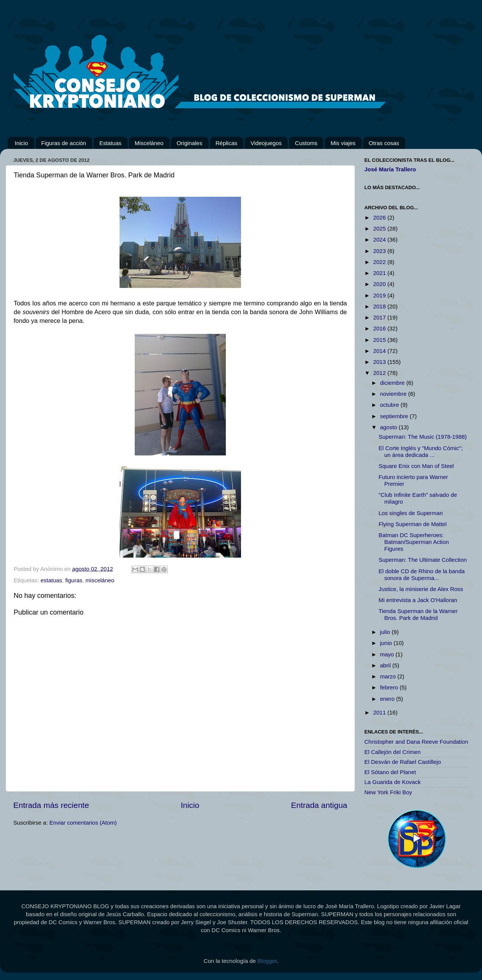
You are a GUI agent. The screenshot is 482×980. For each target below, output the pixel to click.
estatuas (51, 580)
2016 (380, 328)
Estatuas (110, 143)
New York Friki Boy (388, 792)
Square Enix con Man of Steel (416, 466)
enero (388, 699)
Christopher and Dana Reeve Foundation (416, 742)
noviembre (394, 394)
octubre (390, 405)
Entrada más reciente (51, 805)
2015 (380, 340)
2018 (380, 306)
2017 (380, 317)
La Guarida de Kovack (392, 782)
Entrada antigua (319, 805)
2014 (380, 351)
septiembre (395, 416)
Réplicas (227, 143)
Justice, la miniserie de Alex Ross (421, 589)
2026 (380, 217)
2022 (380, 262)
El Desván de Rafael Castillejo (403, 762)
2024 (380, 239)
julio (386, 632)
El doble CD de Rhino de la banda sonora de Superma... (422, 575)
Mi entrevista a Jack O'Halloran (418, 600)
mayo (388, 654)
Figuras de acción (64, 143)
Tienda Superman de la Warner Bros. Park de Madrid (418, 614)
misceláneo (100, 580)
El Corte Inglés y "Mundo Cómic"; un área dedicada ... (421, 451)
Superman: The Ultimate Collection (423, 560)
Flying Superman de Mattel (413, 524)
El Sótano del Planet (390, 772)
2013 (380, 362)
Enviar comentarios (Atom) (83, 823)
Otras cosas (384, 143)
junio (387, 643)
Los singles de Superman (411, 513)
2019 (380, 295)
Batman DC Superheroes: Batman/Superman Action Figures (414, 542)
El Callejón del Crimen (392, 752)
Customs (306, 143)
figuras (74, 580)
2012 (380, 373)
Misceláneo (149, 143)
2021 (380, 273)
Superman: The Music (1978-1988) (423, 437)
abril (386, 665)
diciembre (393, 383)
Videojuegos (266, 143)
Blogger (267, 961)
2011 (380, 712)
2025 (380, 228)
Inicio (21, 143)
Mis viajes (343, 143)
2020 (380, 284)
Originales (189, 143)
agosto (389, 427)
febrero (390, 687)
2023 (380, 251)
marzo (389, 676)
